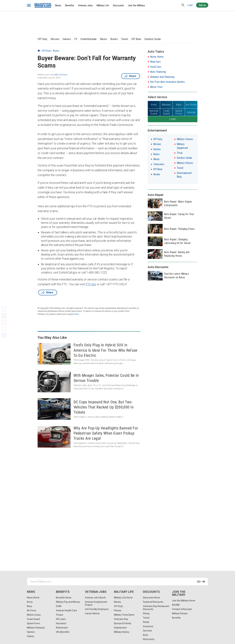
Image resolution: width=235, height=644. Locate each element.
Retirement (62, 628)
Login (190, 5)
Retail (146, 622)
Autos (56, 51)
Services (147, 631)
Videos (30, 636)
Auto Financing (158, 72)
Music (103, 39)
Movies (55, 39)
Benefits (70, 5)
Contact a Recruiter (182, 609)
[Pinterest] (4, 322)
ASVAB (176, 605)
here (77, 314)
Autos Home (157, 57)
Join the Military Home (184, 601)
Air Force (31, 610)
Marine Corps (34, 615)
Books (114, 39)
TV (76, 39)
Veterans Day (121, 619)
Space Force (33, 623)
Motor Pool (156, 87)
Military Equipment (182, 146)
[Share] (4, 335)
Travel (125, 39)
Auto (146, 635)
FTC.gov (91, 284)
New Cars (155, 62)
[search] (183, 5)
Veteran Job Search (95, 598)
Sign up (202, 5)
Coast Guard (33, 619)
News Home (33, 598)
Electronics (149, 639)
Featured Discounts (153, 602)
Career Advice (92, 613)
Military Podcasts (36, 628)
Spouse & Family (123, 623)
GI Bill (59, 606)
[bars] (29, 5)
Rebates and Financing (162, 77)
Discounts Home (151, 598)
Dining (146, 613)
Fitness (118, 610)
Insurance (61, 623)
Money (118, 602)
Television (159, 164)
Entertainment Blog (184, 175)
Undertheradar (89, 39)
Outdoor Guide (153, 39)
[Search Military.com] (118, 582)
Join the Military (136, 5)
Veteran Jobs (85, 5)
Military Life (103, 5)
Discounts (118, 5)
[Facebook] (4, 309)
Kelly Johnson (61, 74)
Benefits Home (64, 598)
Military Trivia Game (124, 615)
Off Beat (136, 39)
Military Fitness (185, 139)
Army (30, 602)
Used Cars (156, 67)
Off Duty (42, 39)
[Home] (39, 51)
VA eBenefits (63, 632)
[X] (4, 316)
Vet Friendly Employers (97, 609)
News (58, 5)
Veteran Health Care (66, 610)
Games (67, 39)
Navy (29, 606)
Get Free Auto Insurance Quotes (167, 82)
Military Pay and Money (68, 602)
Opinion (31, 632)
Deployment (120, 628)
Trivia (180, 153)
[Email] (4, 329)
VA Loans (61, 619)
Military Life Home (123, 598)
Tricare (60, 615)
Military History (185, 163)
